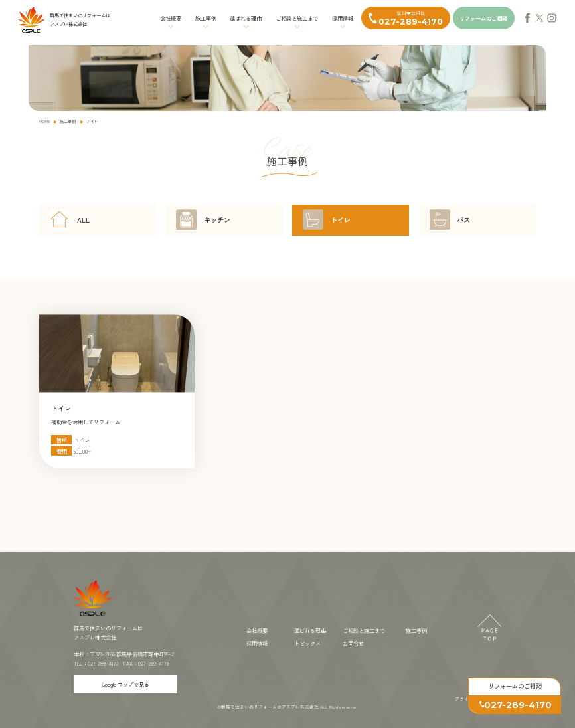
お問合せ (353, 643)
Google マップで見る (125, 684)
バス (463, 220)
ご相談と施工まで (297, 18)
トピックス (307, 643)
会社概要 (171, 18)
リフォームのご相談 (483, 18)
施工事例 (206, 18)
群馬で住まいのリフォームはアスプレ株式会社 (270, 707)
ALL (83, 220)
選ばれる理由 (246, 18)
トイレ (341, 220)
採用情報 (343, 18)
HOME (44, 121)
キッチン (217, 220)
